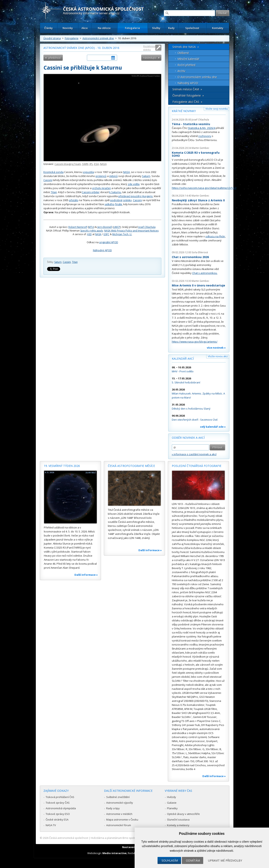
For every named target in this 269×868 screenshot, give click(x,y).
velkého (110, 204)
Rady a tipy (113, 808)
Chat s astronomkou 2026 (190, 257)
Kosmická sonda (54, 172)
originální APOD (109, 242)
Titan (54, 192)
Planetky (172, 808)
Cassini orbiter (91, 192)
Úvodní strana (52, 38)
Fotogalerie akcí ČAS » (187, 102)
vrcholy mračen (102, 188)
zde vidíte (134, 184)
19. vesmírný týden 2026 (62, 466)
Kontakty (218, 28)
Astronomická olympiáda (61, 808)
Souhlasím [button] (170, 860)
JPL (91, 164)
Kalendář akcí (183, 359)
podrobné (116, 200)
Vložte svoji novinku (217, 109)
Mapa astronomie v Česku (122, 820)
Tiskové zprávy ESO (58, 814)
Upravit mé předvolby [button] (225, 860)
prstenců (101, 176)
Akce (85, 28)
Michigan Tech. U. (122, 234)
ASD (89, 234)
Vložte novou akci (218, 356)
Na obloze (104, 28)
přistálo (74, 200)
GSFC (106, 234)
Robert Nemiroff (78, 227)
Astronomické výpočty (120, 803)
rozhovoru (205, 136)
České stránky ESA (57, 820)
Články (48, 28)
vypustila (88, 172)
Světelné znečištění (118, 797)
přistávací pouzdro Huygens (136, 196)
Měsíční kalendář (188, 59)
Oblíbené (183, 53)
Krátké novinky (184, 111)
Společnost (192, 28)
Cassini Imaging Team (68, 164)
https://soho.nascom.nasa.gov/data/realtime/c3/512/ (204, 188)
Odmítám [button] (193, 860)
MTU (91, 227)
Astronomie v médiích (119, 814)
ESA (96, 164)
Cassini (48, 180)
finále (119, 204)
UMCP (117, 227)
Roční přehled (186, 65)
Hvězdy (172, 797)
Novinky (68, 28)
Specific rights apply (92, 231)
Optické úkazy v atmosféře (183, 814)
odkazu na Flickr (215, 236)
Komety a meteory (178, 825)
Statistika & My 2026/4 (201, 128)
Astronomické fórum (119, 825)
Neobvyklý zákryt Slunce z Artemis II (198, 200)
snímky (127, 200)
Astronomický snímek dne (98, 38)
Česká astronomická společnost (69, 838)
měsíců (113, 176)
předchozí (55, 58)
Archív (181, 71)
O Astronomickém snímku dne (197, 77)
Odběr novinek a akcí (188, 438)
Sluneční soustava (178, 820)
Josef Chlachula (147, 227)
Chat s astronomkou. (205, 273)
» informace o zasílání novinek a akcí (194, 454)
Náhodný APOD (102, 250)
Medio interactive (114, 853)
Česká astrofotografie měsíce (131, 466)
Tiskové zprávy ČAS (58, 803)
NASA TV (51, 825)
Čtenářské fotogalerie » (188, 95)
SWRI (85, 164)
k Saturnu (115, 192)
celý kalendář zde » (213, 427)
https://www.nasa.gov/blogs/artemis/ (195, 342)
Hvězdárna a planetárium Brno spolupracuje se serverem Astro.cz (131, 838)
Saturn (146, 176)
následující (150, 58)
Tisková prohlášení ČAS (60, 797)
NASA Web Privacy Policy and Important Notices (131, 231)
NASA (103, 164)
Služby (156, 28)
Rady (171, 28)
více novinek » (216, 348)
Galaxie (172, 803)
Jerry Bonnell (105, 227)
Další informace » (86, 575)
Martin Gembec (200, 148)
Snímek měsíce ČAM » (187, 89)
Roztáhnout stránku (149, 48)
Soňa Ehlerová (200, 252)
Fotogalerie (132, 28)
